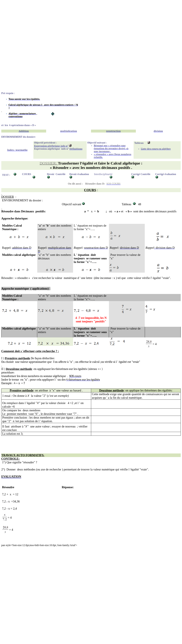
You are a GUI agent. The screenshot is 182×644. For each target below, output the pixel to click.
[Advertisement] (91, 24)
